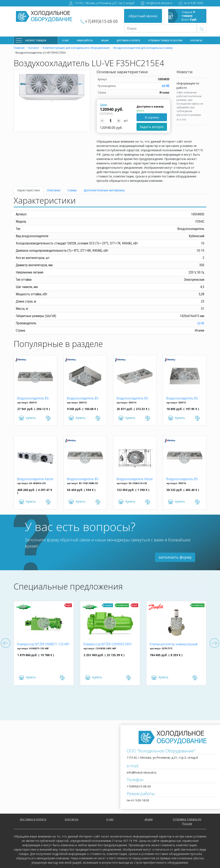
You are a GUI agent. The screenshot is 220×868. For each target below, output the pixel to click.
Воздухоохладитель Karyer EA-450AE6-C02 (35, 479)
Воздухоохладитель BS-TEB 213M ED (182, 399)
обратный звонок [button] (143, 16)
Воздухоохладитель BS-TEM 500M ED (83, 479)
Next (214, 643)
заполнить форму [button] (175, 557)
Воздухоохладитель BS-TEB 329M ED (33, 399)
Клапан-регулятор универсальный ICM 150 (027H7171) (174, 645)
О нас (65, 40)
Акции (105, 40)
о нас (110, 819)
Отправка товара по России (165, 40)
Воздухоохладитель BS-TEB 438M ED (182, 479)
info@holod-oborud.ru (159, 3)
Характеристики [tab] (28, 190)
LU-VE (166, 86)
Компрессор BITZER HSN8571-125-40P (43, 644)
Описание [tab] (54, 190)
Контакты (196, 40)
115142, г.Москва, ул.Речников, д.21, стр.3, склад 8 (104, 3)
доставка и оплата (128, 40)
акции (149, 819)
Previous (6, 643)
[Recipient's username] (161, 28)
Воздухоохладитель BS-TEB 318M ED (133, 399)
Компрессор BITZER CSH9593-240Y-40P (108, 645)
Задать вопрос (152, 127)
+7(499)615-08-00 (102, 21)
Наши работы (85, 40)
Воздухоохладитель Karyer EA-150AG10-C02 (135, 479)
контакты (72, 819)
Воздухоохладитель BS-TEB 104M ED (83, 399)
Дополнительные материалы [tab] (104, 190)
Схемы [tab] (72, 190)
